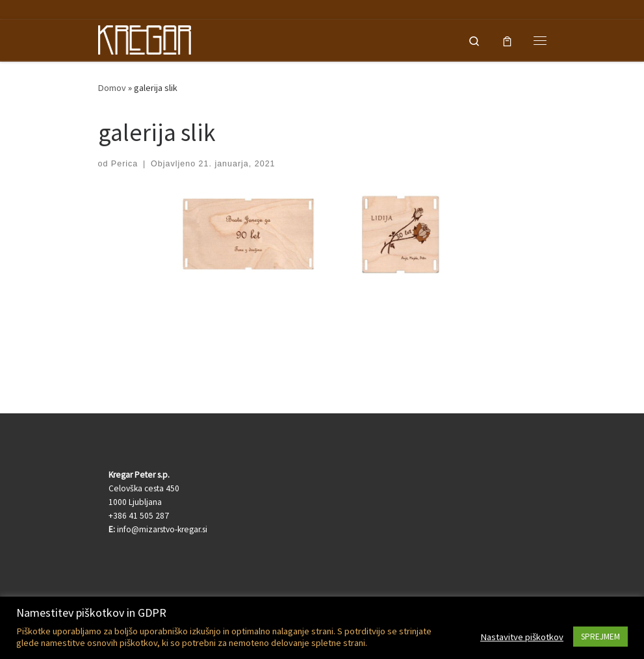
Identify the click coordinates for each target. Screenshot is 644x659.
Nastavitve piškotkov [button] (522, 637)
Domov (112, 88)
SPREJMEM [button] (600, 637)
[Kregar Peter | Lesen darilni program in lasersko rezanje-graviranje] (145, 38)
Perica (124, 164)
